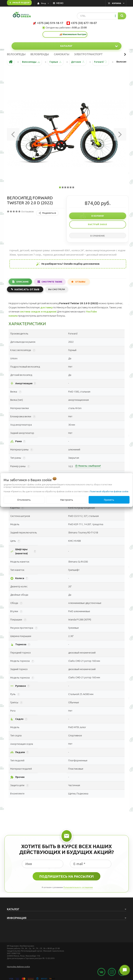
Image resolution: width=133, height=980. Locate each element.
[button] (13, 133)
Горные (54, 62)
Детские (76, 62)
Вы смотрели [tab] (57, 289)
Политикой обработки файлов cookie (109, 491)
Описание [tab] (22, 282)
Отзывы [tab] (80, 282)
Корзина (117, 3)
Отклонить (24, 500)
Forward (99, 62)
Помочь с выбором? (88, 466)
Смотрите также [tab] (52, 282)
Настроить (67, 500)
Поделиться (47, 213)
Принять (109, 500)
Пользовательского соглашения (78, 887)
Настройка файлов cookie (18, 967)
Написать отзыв (27, 289)
